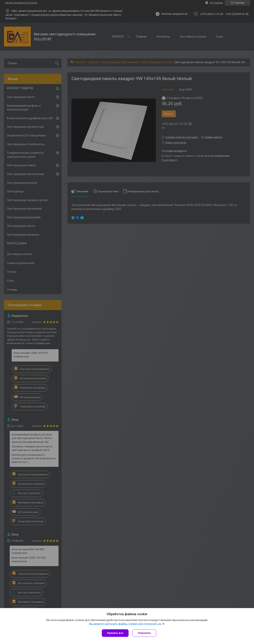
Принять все (115, 633)
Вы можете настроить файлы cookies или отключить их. (126, 624)
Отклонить (144, 633)
